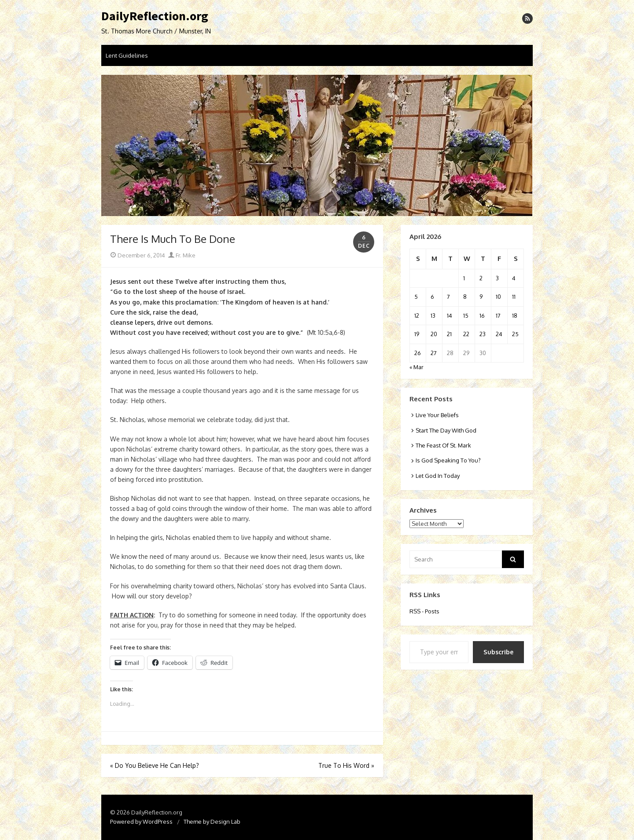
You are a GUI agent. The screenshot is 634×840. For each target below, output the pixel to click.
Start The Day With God (446, 430)
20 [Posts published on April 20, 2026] (434, 334)
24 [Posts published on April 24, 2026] (499, 334)
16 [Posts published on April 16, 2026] (482, 315)
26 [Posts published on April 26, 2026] (418, 353)
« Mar (417, 367)
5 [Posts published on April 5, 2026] (416, 297)
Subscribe (498, 652)
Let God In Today (438, 476)
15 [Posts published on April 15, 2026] (466, 315)
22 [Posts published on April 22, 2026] (466, 334)
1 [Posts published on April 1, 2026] (464, 278)
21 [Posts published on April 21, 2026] (449, 334)
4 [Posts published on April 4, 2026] (514, 278)
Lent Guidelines (127, 55)
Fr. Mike (182, 255)
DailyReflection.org (155, 16)
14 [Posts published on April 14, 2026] (450, 315)
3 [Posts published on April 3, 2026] (497, 278)
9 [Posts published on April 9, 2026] (481, 297)
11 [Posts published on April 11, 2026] (514, 297)
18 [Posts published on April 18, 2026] (515, 315)
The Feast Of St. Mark (443, 445)
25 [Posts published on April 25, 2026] (515, 334)
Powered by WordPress (141, 822)
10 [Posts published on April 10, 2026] (498, 297)
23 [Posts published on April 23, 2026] (483, 334)
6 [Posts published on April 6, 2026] (432, 297)
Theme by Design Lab (212, 822)
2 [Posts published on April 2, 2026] (481, 278)
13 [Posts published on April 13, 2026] (433, 315)
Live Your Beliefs (437, 415)
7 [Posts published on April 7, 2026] (448, 297)
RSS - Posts (424, 611)
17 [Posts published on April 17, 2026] (498, 315)
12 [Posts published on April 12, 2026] (417, 315)
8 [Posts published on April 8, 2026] (465, 297)
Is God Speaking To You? (448, 460)
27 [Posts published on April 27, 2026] (434, 353)
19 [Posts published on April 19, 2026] (417, 334)
